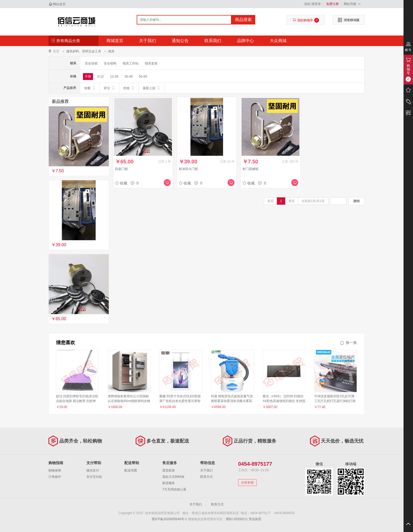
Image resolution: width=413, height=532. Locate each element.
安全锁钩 (110, 63)
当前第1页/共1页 (313, 201)
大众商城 (278, 41)
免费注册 (332, 4)
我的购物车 (306, 20)
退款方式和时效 (173, 477)
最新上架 (152, 88)
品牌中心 (245, 41)
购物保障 (55, 470)
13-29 (114, 77)
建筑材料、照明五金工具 (84, 51)
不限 (88, 77)
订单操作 (55, 477)
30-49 (129, 77)
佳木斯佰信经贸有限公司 (77, 22)
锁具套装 (151, 63)
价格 (129, 88)
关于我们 (147, 41)
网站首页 (59, 4)
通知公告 (180, 41)
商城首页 (115, 41)
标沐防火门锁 (188, 169)
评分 (109, 88)
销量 (90, 88)
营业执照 (255, 519)
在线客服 (247, 483)
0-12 (101, 77)
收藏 (121, 183)
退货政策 (169, 470)
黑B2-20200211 (237, 519)
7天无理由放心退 (174, 489)
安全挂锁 (91, 63)
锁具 (111, 51)
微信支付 (93, 470)
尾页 (292, 201)
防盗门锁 (121, 169)
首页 (56, 51)
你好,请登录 (313, 4)
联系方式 (206, 477)
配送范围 (131, 470)
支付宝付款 (94, 477)
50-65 (143, 77)
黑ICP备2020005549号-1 (169, 519)
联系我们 (213, 41)
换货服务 (169, 483)
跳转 (357, 201)
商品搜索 (243, 20)
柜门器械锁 (250, 169)
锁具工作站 (131, 63)
